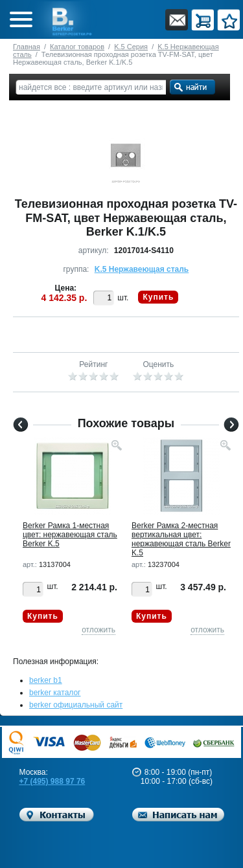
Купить (158, 297)
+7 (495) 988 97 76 (52, 781)
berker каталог (55, 693)
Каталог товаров (77, 47)
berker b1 (46, 680)
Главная (27, 47)
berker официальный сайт (76, 705)
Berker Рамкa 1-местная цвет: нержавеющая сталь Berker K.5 (70, 535)
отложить (98, 630)
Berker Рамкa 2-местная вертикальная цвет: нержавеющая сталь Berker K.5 (181, 539)
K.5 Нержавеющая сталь (142, 269)
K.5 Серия (131, 47)
